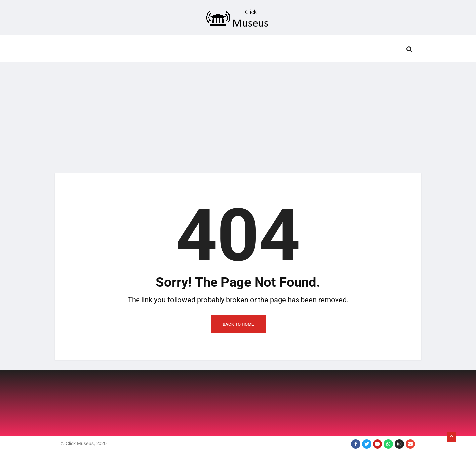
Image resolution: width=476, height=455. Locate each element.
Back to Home (238, 324)
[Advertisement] (238, 113)
